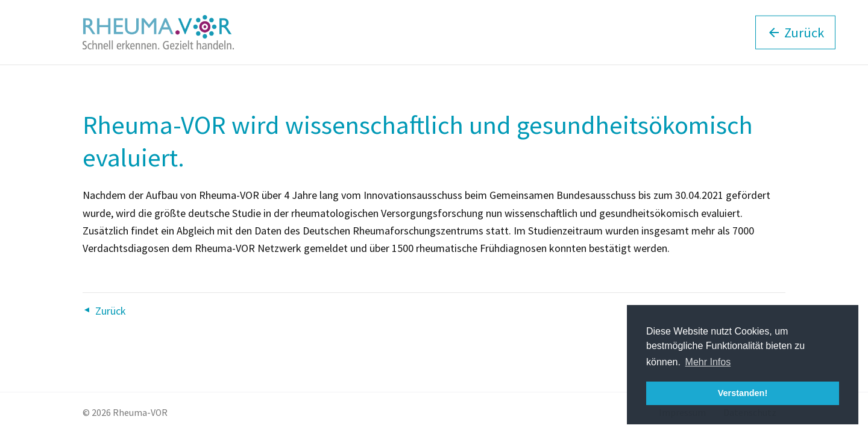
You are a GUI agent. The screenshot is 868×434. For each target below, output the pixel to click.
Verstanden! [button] (743, 393)
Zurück (111, 311)
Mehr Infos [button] (708, 362)
